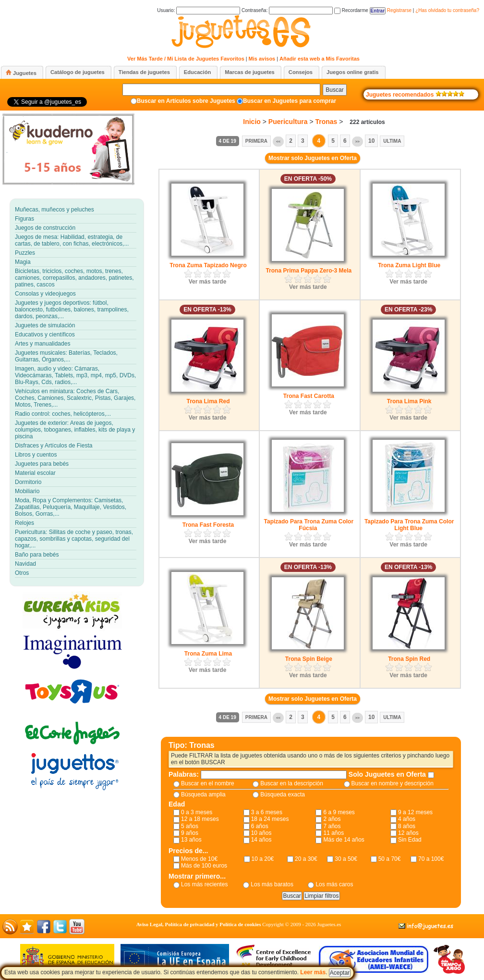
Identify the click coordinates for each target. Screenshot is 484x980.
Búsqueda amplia (203, 794)
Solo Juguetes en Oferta (388, 774)
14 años (261, 840)
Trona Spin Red (409, 659)
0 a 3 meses (197, 812)
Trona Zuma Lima (208, 654)
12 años (408, 833)
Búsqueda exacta (283, 794)
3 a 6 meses (267, 812)
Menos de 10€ (199, 859)
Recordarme (351, 10)
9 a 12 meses (415, 812)
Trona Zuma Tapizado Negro (208, 265)
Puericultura (288, 122)
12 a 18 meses (200, 819)
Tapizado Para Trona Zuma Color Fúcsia (309, 525)
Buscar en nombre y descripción (393, 783)
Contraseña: (287, 10)
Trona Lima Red (208, 401)
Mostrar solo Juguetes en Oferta (313, 158)
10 (371, 141)
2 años (332, 819)
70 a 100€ (431, 859)
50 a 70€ (390, 859)
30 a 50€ (346, 859)
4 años (407, 819)
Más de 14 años (344, 840)
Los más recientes (204, 884)
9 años (190, 833)
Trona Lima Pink (409, 401)
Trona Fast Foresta (208, 525)
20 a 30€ (306, 859)
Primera (256, 141)
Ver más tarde (208, 282)
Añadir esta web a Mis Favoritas (320, 59)
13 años (191, 840)
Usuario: (199, 10)
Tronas (326, 122)
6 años (260, 826)
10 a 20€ (263, 859)
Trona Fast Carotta (309, 396)
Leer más (313, 972)
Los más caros (334, 884)
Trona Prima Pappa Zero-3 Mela (309, 271)
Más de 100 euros (204, 866)
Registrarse (399, 10)
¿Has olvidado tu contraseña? (447, 10)
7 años (332, 826)
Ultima (392, 141)
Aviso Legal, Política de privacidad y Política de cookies (199, 924)
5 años (190, 826)
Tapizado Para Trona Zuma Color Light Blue (409, 525)
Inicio (252, 122)
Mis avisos (262, 59)
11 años (333, 833)
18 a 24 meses (270, 819)
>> (357, 142)
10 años (261, 833)
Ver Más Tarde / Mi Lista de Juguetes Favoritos (186, 59)
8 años (407, 826)
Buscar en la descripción (292, 783)
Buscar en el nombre (208, 783)
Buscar (334, 90)
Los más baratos (272, 884)
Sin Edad (410, 840)
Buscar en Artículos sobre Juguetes (186, 101)
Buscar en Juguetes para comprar (290, 101)
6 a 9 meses (339, 812)
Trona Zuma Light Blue (409, 265)
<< (278, 142)
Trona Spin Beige (309, 659)
